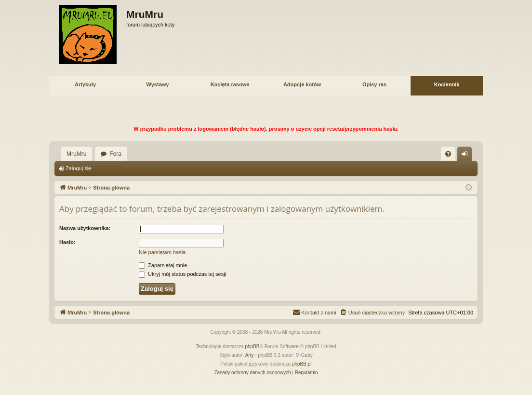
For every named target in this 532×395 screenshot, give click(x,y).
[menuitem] (448, 154)
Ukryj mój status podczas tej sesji (182, 274)
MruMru (76, 154)
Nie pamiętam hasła (162, 252)
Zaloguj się (78, 168)
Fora (115, 154)
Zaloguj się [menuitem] (467, 156)
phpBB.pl (302, 364)
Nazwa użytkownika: (85, 228)
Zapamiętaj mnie (163, 265)
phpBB (253, 347)
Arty (250, 355)
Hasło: (67, 242)
